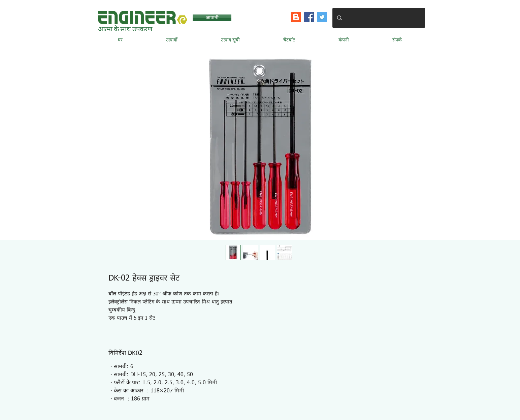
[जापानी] (212, 18)
